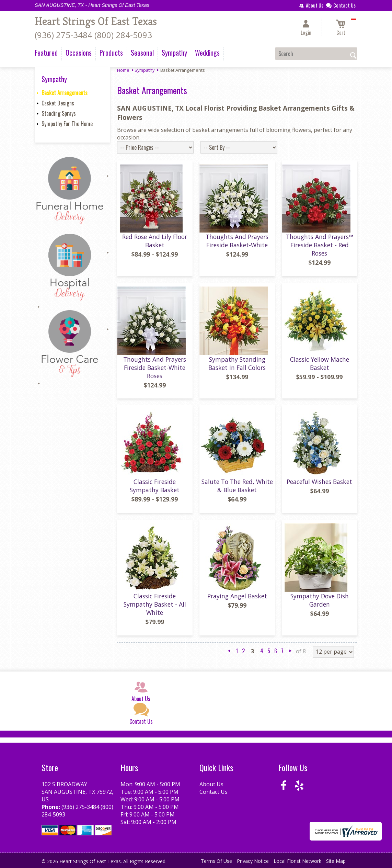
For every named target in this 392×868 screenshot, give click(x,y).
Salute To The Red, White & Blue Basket (237, 486)
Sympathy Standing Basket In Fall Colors (237, 363)
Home (123, 70)
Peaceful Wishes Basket (319, 482)
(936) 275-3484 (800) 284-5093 (93, 35)
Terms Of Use (216, 861)
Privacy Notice (253, 861)
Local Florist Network (297, 861)
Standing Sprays (59, 113)
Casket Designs (58, 103)
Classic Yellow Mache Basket (320, 363)
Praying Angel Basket (237, 596)
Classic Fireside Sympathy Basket (155, 486)
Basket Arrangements (65, 93)
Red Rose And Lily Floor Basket (155, 241)
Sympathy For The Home (67, 124)
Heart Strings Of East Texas (96, 21)
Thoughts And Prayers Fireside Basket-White (237, 241)
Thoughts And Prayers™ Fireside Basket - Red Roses (320, 245)
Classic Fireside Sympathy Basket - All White (155, 604)
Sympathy (145, 70)
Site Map (336, 861)
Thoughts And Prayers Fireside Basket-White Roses (155, 368)
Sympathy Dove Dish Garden (320, 600)
